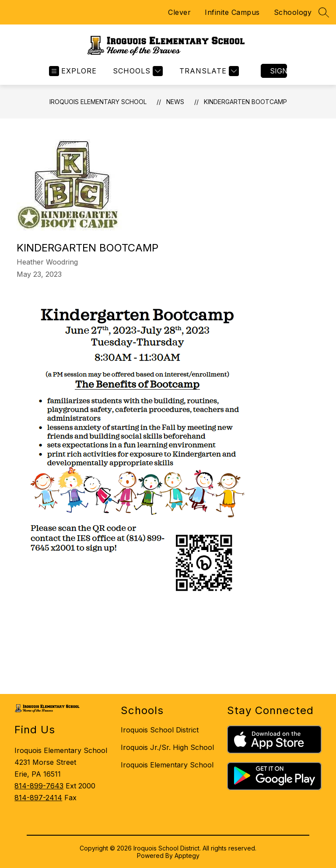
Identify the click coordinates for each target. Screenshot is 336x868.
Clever (179, 12)
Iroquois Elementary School (98, 102)
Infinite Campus (232, 12)
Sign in (278, 71)
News (175, 102)
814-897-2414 (38, 798)
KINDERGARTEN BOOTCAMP (245, 102)
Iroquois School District (160, 730)
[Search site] (324, 12)
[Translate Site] (208, 71)
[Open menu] (73, 71)
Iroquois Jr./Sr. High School (167, 747)
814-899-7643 (39, 786)
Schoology (293, 12)
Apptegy (187, 856)
